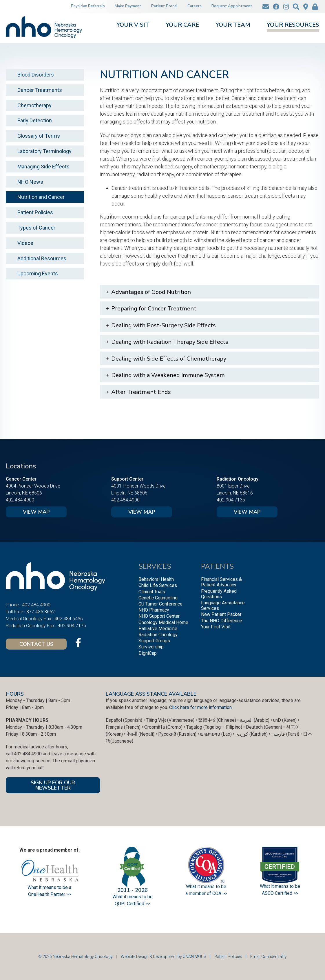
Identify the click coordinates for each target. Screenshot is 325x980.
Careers (195, 6)
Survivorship (151, 647)
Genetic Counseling (158, 598)
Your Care (182, 25)
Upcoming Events (38, 273)
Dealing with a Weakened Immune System (168, 375)
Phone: (13, 605)
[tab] (210, 292)
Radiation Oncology (158, 635)
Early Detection (35, 120)
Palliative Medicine (158, 629)
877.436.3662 (41, 612)
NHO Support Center (159, 616)
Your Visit (133, 25)
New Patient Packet (221, 614)
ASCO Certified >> (280, 893)
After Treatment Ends (141, 392)
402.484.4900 (20, 500)
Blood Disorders (36, 75)
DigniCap (148, 653)
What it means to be (280, 886)
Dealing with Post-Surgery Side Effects (164, 325)
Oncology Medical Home (163, 622)
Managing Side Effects (43, 167)
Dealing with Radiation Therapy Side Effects (170, 342)
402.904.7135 (231, 500)
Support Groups (154, 641)
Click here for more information (200, 707)
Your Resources (293, 25)
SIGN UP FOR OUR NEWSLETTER (53, 785)
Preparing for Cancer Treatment (154, 309)
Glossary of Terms (39, 136)
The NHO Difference (222, 621)
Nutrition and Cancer (41, 197)
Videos (25, 243)
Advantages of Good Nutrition (151, 292)
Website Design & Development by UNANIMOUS (164, 957)
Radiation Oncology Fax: (31, 626)
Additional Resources (42, 258)
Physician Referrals (88, 6)
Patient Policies (35, 212)
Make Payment (128, 6)
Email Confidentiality (269, 957)
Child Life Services (158, 585)
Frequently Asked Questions (219, 594)
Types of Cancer (36, 228)
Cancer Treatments (40, 90)
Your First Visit (216, 627)
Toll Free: (15, 612)
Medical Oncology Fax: (29, 619)
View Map (36, 512)
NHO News (30, 182)
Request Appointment (232, 6)
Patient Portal (164, 6)
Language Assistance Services (223, 606)
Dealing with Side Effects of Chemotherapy (169, 359)
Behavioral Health (156, 579)
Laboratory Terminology (44, 151)
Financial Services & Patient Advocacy (221, 582)
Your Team (233, 25)
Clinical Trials (152, 592)
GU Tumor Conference (160, 604)
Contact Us (36, 644)
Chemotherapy (34, 105)
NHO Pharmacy (154, 610)
